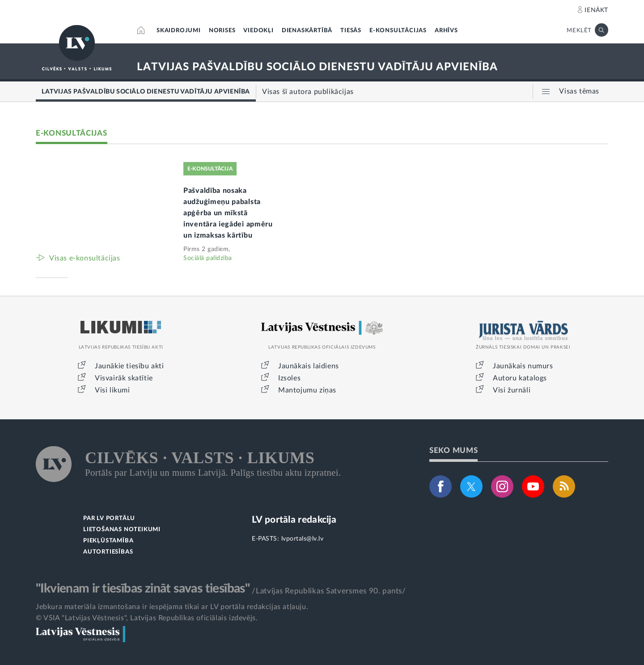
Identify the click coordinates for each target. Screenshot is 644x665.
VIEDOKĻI (258, 31)
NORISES (222, 31)
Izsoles (289, 378)
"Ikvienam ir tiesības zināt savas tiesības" (143, 588)
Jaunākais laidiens (309, 366)
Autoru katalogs (520, 378)
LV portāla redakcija (294, 520)
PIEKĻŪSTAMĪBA (108, 541)
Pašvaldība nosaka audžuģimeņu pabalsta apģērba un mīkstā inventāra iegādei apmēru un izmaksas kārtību (228, 213)
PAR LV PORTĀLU (109, 518)
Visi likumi (112, 390)
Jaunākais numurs (523, 366)
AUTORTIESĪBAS (108, 552)
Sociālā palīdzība (208, 258)
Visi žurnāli (512, 390)
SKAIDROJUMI (179, 31)
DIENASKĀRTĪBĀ (307, 31)
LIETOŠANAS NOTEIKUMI (122, 530)
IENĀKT (596, 10)
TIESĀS (351, 31)
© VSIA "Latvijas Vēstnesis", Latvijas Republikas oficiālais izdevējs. (147, 618)
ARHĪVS (446, 31)
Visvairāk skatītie (124, 378)
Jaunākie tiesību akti (129, 366)
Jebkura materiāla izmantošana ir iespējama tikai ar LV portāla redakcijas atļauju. (172, 607)
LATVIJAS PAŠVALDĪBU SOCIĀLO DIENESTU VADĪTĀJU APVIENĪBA (317, 67)
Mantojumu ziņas (307, 390)
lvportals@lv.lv (303, 539)
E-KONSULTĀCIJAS (398, 31)
